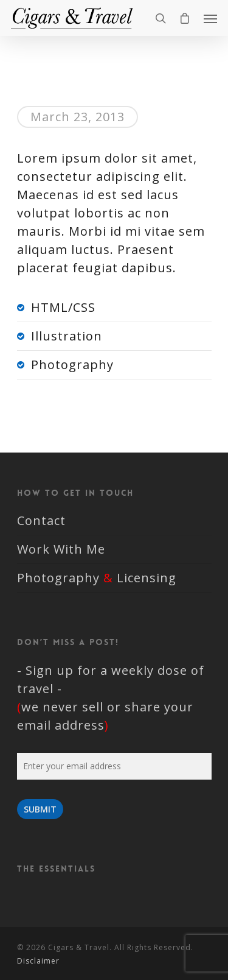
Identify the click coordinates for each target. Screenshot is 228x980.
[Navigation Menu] (210, 18)
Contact (41, 520)
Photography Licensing (97, 578)
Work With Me (61, 549)
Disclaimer (38, 961)
